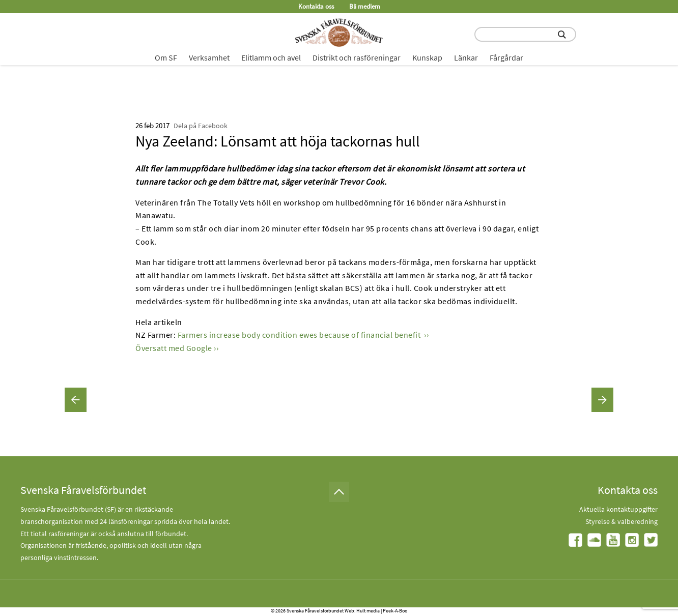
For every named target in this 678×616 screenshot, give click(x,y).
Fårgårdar (506, 57)
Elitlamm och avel (271, 57)
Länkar (466, 57)
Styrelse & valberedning (621, 521)
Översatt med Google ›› (177, 348)
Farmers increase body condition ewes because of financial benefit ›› (303, 335)
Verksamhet (209, 57)
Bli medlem (365, 6)
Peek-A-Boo (395, 611)
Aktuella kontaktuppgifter (618, 509)
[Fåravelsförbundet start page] (339, 33)
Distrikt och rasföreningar (357, 57)
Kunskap (427, 57)
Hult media (368, 611)
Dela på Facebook (201, 126)
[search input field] (525, 34)
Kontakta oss (316, 6)
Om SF (166, 57)
